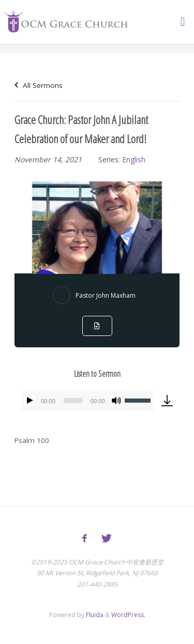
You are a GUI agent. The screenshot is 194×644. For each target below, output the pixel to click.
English (134, 159)
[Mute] (116, 401)
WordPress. (128, 615)
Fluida (94, 615)
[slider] (73, 401)
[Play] (30, 401)
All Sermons (39, 85)
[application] (88, 401)
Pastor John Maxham (106, 295)
